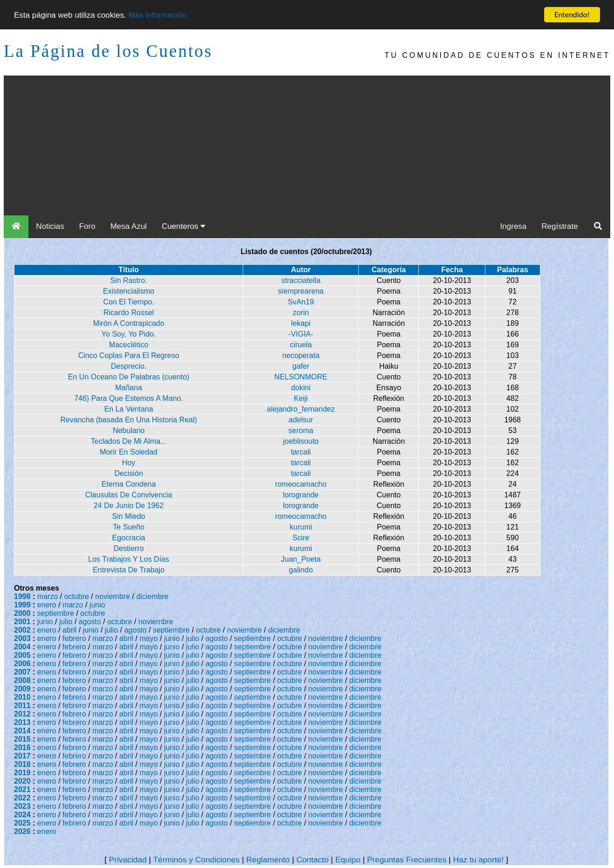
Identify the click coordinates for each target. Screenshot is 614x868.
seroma (301, 431)
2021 (22, 789)
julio (66, 622)
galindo (301, 570)
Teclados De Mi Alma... (129, 441)
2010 (22, 697)
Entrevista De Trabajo (129, 570)
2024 (22, 815)
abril (69, 630)
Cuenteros (184, 226)
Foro (87, 226)
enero (47, 605)
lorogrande (301, 495)
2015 (22, 739)
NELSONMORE (301, 377)
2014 (22, 731)
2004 (22, 647)
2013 (22, 722)
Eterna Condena (129, 484)
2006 (22, 664)
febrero (74, 638)
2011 (22, 706)
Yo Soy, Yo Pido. (129, 334)
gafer (301, 366)
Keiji (301, 398)
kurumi (301, 527)
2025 (22, 823)
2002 (22, 630)
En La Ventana (129, 409)
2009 (22, 689)
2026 (22, 831)
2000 (22, 613)
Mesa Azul (129, 226)
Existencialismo (129, 291)
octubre (77, 596)
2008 (22, 680)
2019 (22, 773)
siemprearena (301, 291)
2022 (22, 798)
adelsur (301, 420)
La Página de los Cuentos (108, 51)
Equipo (348, 860)
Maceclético (129, 345)
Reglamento (268, 860)
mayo (149, 638)
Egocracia (129, 538)
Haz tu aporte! (478, 860)
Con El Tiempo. (128, 302)
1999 (22, 605)
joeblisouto (301, 441)
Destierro (129, 548)
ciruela (301, 345)
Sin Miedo (129, 516)
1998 (22, 596)
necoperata (301, 355)
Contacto (312, 860)
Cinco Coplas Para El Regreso (129, 355)
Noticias (50, 226)
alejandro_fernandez (301, 409)
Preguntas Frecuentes (407, 860)
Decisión (128, 473)
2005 (22, 655)
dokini (301, 388)
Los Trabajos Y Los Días (129, 559)
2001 (22, 622)
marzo (48, 596)
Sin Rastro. (129, 280)
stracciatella (301, 280)
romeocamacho (301, 484)
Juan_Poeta (301, 559)
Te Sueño (129, 527)
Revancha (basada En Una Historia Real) (128, 420)
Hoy (129, 463)
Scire (301, 538)
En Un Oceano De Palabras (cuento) (129, 377)
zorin (301, 313)
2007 (22, 672)
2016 (22, 747)
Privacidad (128, 860)
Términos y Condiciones (197, 860)
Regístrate (559, 226)
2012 (22, 714)
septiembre (56, 613)
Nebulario (129, 431)
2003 (22, 638)
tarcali (301, 452)
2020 (22, 781)
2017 (22, 756)
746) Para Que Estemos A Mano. (129, 398)
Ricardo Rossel (129, 313)
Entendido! (572, 15)
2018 (22, 764)
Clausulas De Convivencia (129, 495)
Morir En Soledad (129, 452)
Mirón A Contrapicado (129, 323)
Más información (158, 15)
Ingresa (514, 226)
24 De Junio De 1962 (129, 506)
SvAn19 (301, 302)
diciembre (152, 596)
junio (97, 605)
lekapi (301, 323)
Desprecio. (129, 366)
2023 (22, 806)
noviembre (113, 596)
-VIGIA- (301, 334)
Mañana (129, 388)
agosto (90, 622)
